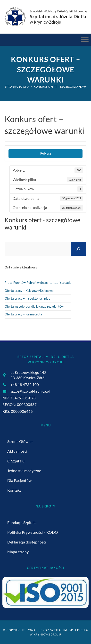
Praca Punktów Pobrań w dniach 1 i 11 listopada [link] (38, 283)
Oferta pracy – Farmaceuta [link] (23, 314)
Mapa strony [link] (18, 552)
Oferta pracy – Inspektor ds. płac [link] (27, 298)
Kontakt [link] (14, 490)
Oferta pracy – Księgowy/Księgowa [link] (29, 291)
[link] (45, 16)
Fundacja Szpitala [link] (22, 522)
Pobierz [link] (46, 153)
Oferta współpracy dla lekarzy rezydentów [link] (34, 306)
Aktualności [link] (17, 451)
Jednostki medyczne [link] (24, 471)
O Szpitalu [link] (16, 461)
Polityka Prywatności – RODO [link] (33, 532)
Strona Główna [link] (20, 441)
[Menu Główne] (85, 40)
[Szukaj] (78, 249)
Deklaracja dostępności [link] (27, 542)
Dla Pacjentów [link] (19, 480)
